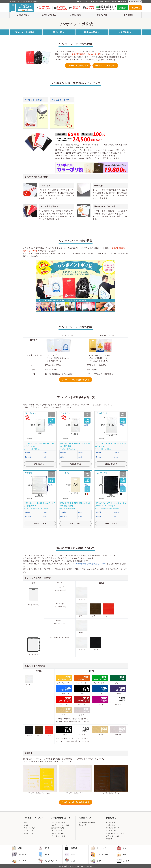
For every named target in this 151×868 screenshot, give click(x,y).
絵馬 (121, 854)
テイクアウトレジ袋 (58, 836)
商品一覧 (59, 32)
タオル (96, 861)
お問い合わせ (110, 2)
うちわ (70, 861)
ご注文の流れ (110, 825)
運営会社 (122, 2)
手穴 (26, 822)
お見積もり (125, 32)
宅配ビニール (29, 833)
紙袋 (17, 848)
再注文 (123, 8)
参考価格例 (128, 15)
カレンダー (124, 861)
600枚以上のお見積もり (105, 65)
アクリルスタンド (47, 861)
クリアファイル (99, 854)
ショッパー (124, 848)
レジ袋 (26, 825)
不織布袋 (71, 848)
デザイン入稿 (102, 15)
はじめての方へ (23, 15)
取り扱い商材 (135, 2)
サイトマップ (82, 2)
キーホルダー (20, 861)
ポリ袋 (44, 848)
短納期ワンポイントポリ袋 (61, 825)
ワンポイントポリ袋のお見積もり (75, 380)
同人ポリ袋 (82, 825)
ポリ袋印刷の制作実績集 (87, 822)
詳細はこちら (39, 464)
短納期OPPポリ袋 (58, 828)
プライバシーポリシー (114, 836)
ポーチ (70, 854)
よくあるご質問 (97, 2)
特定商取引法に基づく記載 (115, 833)
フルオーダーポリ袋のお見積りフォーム (90, 564)
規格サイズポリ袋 (57, 833)
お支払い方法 (76, 15)
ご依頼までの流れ (49, 15)
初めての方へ (110, 822)
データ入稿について (113, 828)
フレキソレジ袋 (57, 831)
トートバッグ (98, 848)
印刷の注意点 (92, 32)
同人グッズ (19, 854)
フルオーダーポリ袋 (58, 822)
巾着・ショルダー (30, 828)
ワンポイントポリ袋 (26, 32)
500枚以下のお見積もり (77, 65)
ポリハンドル (29, 831)
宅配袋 (44, 854)
